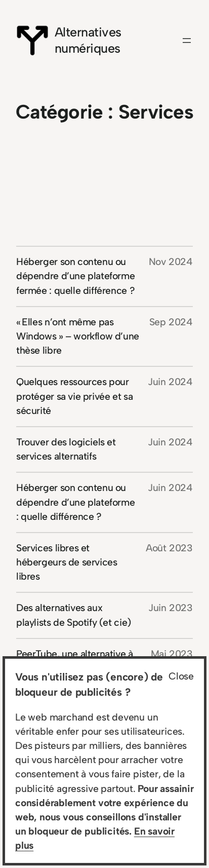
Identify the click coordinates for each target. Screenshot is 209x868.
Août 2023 (169, 548)
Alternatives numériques (88, 40)
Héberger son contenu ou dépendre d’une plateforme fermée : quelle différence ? (75, 276)
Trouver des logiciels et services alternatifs (66, 449)
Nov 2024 (171, 262)
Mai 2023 (172, 654)
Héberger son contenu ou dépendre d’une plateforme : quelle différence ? (75, 502)
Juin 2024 (170, 382)
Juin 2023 (171, 608)
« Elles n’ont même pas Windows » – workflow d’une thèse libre (78, 336)
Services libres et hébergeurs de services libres (67, 562)
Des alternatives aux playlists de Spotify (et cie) (74, 615)
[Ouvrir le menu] (187, 41)
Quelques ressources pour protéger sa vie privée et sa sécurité (74, 396)
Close (181, 676)
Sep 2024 (171, 322)
